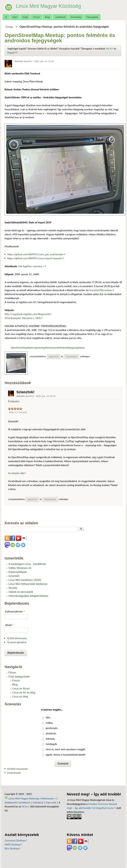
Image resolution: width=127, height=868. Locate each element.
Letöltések (60, 17)
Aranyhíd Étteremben (102, 290)
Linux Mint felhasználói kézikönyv (28, 584)
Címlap (9, 27)
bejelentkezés (72, 356)
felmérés (50, 348)
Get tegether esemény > (32, 266)
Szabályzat (38, 802)
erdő (57, 348)
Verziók (13, 588)
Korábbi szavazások (17, 769)
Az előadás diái (17, 473)
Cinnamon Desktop (16, 841)
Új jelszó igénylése (17, 642)
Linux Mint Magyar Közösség (50, 6)
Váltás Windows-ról (20, 568)
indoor (82, 348)
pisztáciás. (51, 733)
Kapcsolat (51, 802)
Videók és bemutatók (21, 592)
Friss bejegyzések (19, 677)
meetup (41, 348)
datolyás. (51, 739)
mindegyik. (52, 744)
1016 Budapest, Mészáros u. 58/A (24, 318)
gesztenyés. (52, 728)
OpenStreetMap (19, 348)
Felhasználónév (15, 612)
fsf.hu (26, 806)
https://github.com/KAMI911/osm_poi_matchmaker (36, 254)
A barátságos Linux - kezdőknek (27, 564)
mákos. (50, 723)
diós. (48, 717)
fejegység (73, 348)
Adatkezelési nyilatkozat (17, 802)
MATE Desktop (13, 845)
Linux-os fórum (21, 689)
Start (15, 17)
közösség (32, 348)
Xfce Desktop (13, 848)
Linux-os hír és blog (24, 693)
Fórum (37, 17)
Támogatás (92, 17)
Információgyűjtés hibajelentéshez (28, 596)
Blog (47, 17)
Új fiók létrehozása (17, 638)
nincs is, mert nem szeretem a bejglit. (66, 749)
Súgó (25, 17)
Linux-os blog (20, 697)
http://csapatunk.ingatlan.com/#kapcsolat (28, 314)
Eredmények (14, 773)
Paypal (12, 53)
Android (64, 348)
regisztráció (53, 356)
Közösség (76, 17)
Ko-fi (110, 49)
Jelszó (10, 625)
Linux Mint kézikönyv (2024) (25, 580)
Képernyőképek (18, 572)
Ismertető (14, 576)
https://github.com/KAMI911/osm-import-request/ (36, 258)
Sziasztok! (25, 392)
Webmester (49, 799)
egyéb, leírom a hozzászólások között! (66, 755)
